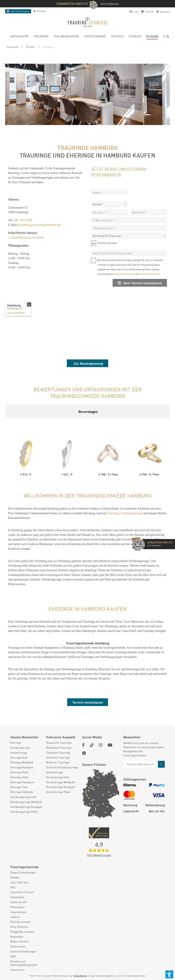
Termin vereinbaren (88, 702)
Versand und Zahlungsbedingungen (24, 963)
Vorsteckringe (19, 753)
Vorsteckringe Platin (58, 792)
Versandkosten (80, 976)
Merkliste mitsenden (107, 243)
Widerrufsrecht (19, 941)
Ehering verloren (20, 922)
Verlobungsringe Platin (24, 812)
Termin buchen (18, 11)
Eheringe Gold (19, 758)
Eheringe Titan (19, 787)
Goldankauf (17, 897)
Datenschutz (18, 946)
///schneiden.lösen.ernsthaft (26, 238)
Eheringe (16, 743)
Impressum (17, 970)
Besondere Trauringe (59, 748)
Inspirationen (18, 912)
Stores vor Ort (18, 902)
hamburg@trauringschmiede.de (39, 225)
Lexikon (15, 917)
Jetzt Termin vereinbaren (140, 283)
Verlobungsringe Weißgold (26, 802)
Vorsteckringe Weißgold (60, 782)
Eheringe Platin (20, 772)
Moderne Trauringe (58, 762)
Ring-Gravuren (19, 927)
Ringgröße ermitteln (22, 932)
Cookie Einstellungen (23, 872)
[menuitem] (18, 37)
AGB (13, 956)
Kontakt (15, 877)
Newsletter (17, 937)
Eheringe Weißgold (22, 762)
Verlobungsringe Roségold (26, 807)
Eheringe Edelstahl (22, 792)
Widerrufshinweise (149, 274)
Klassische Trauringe (59, 743)
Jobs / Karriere (19, 882)
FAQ (13, 887)
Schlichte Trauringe (58, 758)
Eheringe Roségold (22, 767)
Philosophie (17, 907)
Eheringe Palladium (22, 782)
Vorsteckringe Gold (58, 777)
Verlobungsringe (20, 748)
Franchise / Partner (22, 892)
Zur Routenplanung (88, 363)
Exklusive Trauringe (58, 753)
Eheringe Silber (20, 777)
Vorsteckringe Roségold (60, 787)
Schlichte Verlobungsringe (62, 767)
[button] (169, 974)
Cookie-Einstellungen (23, 951)
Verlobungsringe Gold (23, 797)
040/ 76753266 (23, 220)
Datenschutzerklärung (124, 274)
